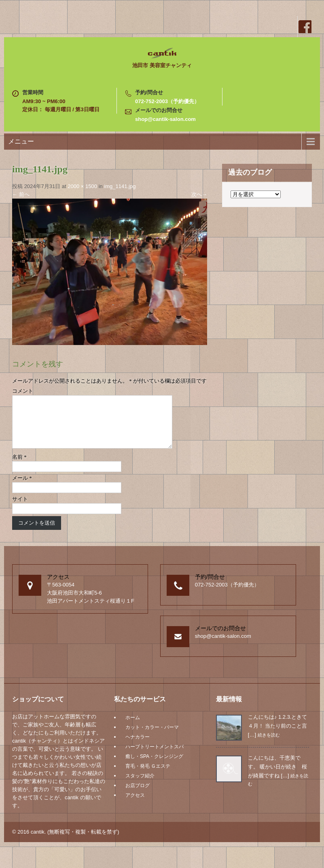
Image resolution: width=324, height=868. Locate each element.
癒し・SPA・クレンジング (154, 766)
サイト (20, 509)
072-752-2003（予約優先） (167, 101)
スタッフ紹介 (140, 785)
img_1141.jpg (120, 186)
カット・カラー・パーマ (152, 737)
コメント (23, 391)
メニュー (21, 141)
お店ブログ (138, 795)
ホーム (133, 727)
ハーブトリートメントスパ (155, 756)
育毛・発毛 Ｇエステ (148, 776)
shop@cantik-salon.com (165, 119)
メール (22, 488)
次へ (199, 194)
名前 (19, 467)
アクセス (135, 805)
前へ (21, 194)
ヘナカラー (138, 747)
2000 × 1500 (82, 186)
